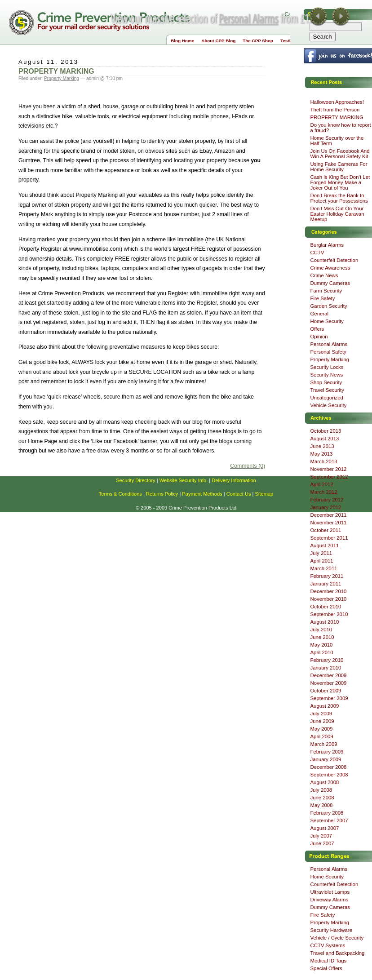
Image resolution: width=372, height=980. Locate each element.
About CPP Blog (218, 41)
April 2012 (322, 484)
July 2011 (321, 553)
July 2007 (321, 836)
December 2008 (329, 767)
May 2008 (322, 805)
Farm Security (326, 291)
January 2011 (326, 584)
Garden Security (329, 306)
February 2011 (327, 576)
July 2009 (321, 714)
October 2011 (326, 530)
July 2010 (321, 630)
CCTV (317, 253)
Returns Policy (162, 494)
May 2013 (322, 454)
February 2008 (327, 813)
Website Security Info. (184, 480)
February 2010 (327, 660)
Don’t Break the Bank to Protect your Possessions (339, 198)
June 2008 (322, 798)
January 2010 (326, 668)
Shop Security (326, 382)
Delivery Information (234, 480)
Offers (317, 329)
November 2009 (329, 683)
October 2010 (326, 607)
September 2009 (329, 698)
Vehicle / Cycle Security (337, 938)
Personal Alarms (248, 18)
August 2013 (325, 439)
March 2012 (324, 492)
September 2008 (329, 775)
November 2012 (329, 469)
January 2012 (326, 507)
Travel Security (327, 390)
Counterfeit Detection (334, 260)
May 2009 (322, 729)
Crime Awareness (330, 268)
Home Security (327, 321)
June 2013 (322, 446)
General (319, 314)
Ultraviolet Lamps (330, 892)
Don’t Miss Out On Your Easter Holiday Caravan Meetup (337, 214)
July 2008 (321, 790)
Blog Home (182, 41)
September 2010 (329, 614)
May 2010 (322, 645)
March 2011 (324, 568)
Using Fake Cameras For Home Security (339, 167)
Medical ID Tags (329, 961)
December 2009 (329, 675)
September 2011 (329, 538)
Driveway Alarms (330, 900)
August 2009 (325, 706)
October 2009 (326, 691)
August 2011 (325, 545)
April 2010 (322, 652)
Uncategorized (327, 398)
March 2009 (324, 744)
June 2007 (322, 843)
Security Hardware (331, 930)
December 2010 (329, 591)
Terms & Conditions (120, 494)
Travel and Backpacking (338, 953)
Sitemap (264, 494)
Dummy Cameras (330, 283)
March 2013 (324, 461)
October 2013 (326, 431)
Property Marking (62, 78)
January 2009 (326, 759)
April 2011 (322, 561)
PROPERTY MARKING (56, 71)
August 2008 (325, 782)
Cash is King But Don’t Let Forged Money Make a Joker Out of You (340, 182)
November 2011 (329, 523)
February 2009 (327, 752)
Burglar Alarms (327, 245)
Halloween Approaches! (337, 102)
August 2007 (325, 828)
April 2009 (322, 736)
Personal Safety (328, 352)
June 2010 (322, 637)
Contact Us (239, 494)
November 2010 (329, 599)
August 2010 (325, 622)
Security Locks (327, 367)
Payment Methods (202, 494)
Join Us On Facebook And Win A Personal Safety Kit (340, 154)
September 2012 (329, 477)
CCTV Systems (328, 945)
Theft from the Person (335, 110)
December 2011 (329, 515)
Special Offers (326, 968)
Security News (327, 375)
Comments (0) (248, 466)
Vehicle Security (329, 405)
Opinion (319, 337)
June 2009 (322, 721)
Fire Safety (323, 298)
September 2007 (329, 820)
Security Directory (135, 480)
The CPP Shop (258, 41)
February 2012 (327, 500)
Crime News (324, 275)
